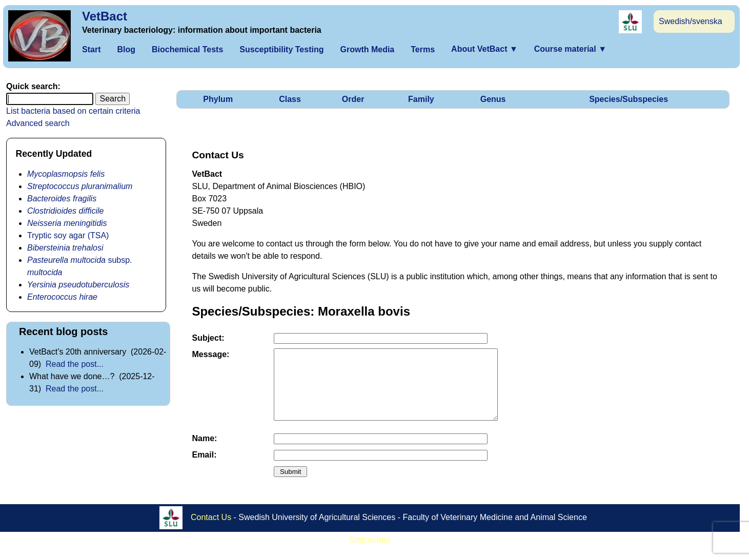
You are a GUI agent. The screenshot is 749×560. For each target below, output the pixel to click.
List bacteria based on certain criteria (73, 111)
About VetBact (484, 49)
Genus (493, 99)
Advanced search (38, 123)
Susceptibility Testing (281, 49)
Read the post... (75, 364)
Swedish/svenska (691, 21)
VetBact (105, 16)
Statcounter (370, 554)
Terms (423, 49)
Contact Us (211, 531)
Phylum (218, 99)
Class (290, 99)
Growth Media (367, 49)
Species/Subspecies (629, 99)
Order (353, 99)
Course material (570, 49)
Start (91, 49)
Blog (126, 49)
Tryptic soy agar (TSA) (68, 235)
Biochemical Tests (187, 49)
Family (421, 99)
